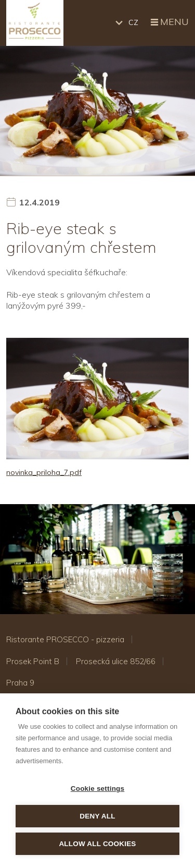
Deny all (97, 816)
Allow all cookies (97, 844)
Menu (169, 22)
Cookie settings (98, 788)
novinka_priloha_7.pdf (44, 472)
